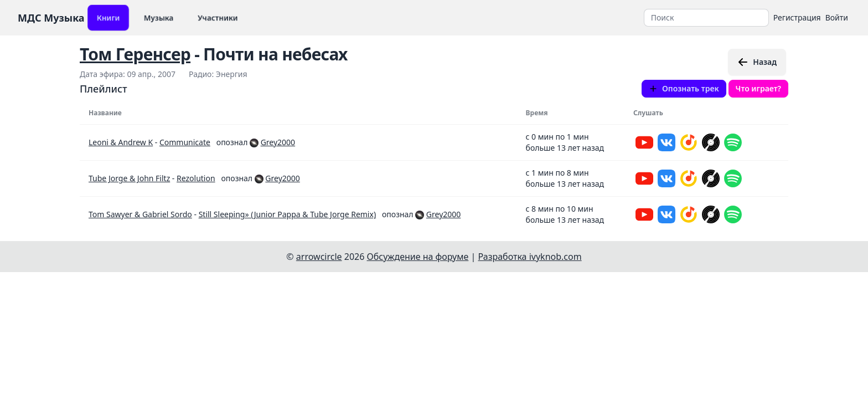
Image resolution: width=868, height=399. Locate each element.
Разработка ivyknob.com (530, 257)
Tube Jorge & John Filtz (129, 178)
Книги (108, 17)
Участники (218, 17)
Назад (757, 62)
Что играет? (758, 88)
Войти (837, 17)
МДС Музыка (51, 18)
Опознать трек (684, 88)
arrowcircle (319, 257)
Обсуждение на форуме (418, 257)
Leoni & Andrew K (121, 142)
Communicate (185, 142)
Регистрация (797, 17)
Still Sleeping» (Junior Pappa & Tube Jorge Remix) (287, 214)
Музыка (159, 17)
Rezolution (196, 178)
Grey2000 (278, 142)
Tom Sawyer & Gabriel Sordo (140, 214)
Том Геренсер (135, 54)
